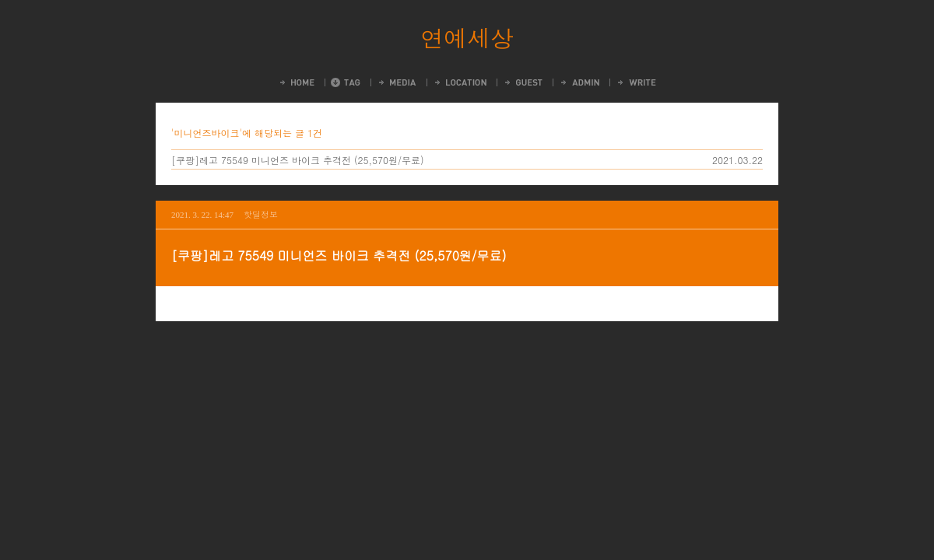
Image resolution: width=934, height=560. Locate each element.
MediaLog (397, 82)
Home (296, 82)
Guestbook (523, 82)
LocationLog (460, 82)
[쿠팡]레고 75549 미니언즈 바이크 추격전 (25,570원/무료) (298, 160)
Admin (579, 82)
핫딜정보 (261, 214)
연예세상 (467, 37)
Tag (346, 82)
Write (636, 82)
